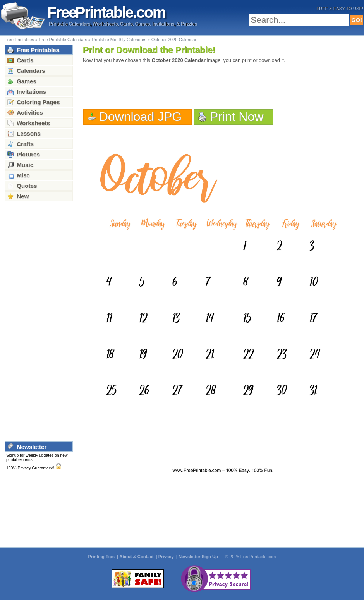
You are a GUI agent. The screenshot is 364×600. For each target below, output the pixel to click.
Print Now (237, 117)
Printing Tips (102, 557)
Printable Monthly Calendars (119, 40)
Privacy (167, 557)
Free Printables (19, 40)
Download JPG (141, 117)
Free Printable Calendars (63, 40)
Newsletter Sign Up (199, 557)
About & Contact (137, 557)
